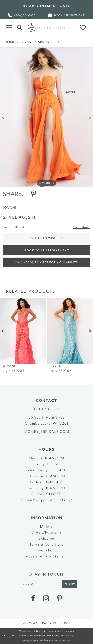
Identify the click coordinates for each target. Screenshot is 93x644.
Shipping (46, 539)
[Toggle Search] (20, 27)
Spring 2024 (49, 42)
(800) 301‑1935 (46, 409)
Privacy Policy (46, 551)
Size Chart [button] (81, 227)
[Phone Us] (22, 15)
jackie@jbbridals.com (46, 432)
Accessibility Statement (46, 556)
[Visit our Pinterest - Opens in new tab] (59, 599)
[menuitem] (22, 15)
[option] (46, 117)
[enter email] (47, 584)
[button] (9, 27)
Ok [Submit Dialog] (13, 636)
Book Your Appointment (47, 251)
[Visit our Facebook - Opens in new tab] (33, 599)
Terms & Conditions (46, 545)
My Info (46, 527)
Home (10, 42)
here (68, 641)
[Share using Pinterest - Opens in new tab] (34, 194)
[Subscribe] (70, 584)
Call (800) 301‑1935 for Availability (47, 263)
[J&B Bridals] (46, 27)
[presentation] (23, 331)
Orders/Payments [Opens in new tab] (47, 533)
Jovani (27, 42)
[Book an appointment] (67, 15)
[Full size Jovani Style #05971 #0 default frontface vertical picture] (46, 117)
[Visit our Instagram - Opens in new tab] (46, 599)
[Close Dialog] (4, 636)
